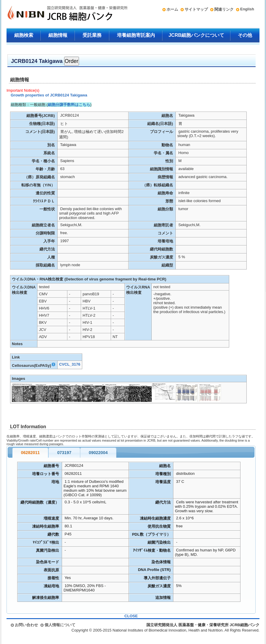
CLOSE (131, 616)
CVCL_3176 (70, 364)
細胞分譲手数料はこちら (69, 105)
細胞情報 (58, 35)
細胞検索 (24, 35)
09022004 (98, 453)
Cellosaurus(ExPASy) (34, 365)
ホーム (172, 9)
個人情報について (60, 625)
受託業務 (92, 35)
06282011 (30, 453)
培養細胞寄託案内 (136, 35)
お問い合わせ (26, 625)
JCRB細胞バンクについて (197, 35)
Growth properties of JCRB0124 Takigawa (49, 95)
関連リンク (224, 9)
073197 (64, 453)
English (247, 9)
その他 (245, 35)
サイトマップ (196, 9)
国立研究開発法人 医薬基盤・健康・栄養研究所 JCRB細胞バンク (61, 14)
